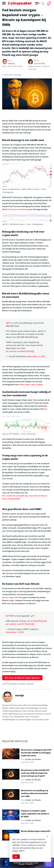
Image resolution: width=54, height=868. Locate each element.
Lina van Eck (39, 63)
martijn (11, 63)
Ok (16, 857)
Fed (46, 409)
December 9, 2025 (36, 356)
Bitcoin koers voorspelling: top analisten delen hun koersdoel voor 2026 (35, 793)
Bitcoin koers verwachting (16, 209)
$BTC (8, 323)
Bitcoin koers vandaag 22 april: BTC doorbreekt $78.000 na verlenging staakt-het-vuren (36, 753)
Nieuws (30, 684)
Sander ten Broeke (33, 759)
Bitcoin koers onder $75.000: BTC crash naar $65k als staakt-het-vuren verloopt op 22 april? (35, 773)
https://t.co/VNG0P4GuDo (34, 621)
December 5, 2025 (15, 632)
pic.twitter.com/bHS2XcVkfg (20, 351)
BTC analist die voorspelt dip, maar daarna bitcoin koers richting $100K (25, 497)
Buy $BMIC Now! (49, 863)
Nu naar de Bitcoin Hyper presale (22, 678)
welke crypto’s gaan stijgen (31, 384)
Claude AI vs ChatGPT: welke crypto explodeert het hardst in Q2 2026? (35, 814)
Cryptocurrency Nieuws (14, 684)
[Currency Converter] (49, 3)
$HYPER (10, 616)
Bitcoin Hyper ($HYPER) (13, 597)
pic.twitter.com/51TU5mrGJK (20, 624)
